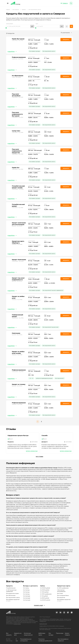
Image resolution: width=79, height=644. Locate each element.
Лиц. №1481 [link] (20, 244)
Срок (37, 24)
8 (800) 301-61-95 (43, 624)
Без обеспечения (11, 595)
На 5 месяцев (27, 596)
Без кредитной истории (12, 593)
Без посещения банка (63, 595)
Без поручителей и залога (13, 598)
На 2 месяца (26, 590)
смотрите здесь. (17, 624)
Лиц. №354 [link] (21, 189)
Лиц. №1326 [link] (21, 59)
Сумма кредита (10, 24)
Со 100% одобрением (46, 594)
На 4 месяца (26, 594)
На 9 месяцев (27, 600)
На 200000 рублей (45, 600)
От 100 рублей (44, 596)
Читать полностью (32, 451)
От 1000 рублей (44, 592)
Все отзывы (39, 456)
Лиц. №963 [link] (21, 40)
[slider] (20, 28)
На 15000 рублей (45, 598)
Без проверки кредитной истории (13, 600)
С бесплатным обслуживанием (61, 591)
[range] (20, 26)
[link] (57, 612)
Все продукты (16, 10)
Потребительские (11, 588)
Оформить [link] (66, 40)
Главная (8, 10)
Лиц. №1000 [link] (20, 226)
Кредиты (24, 10)
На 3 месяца (26, 592)
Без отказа (60, 593)
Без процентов (61, 598)
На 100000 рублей (45, 588)
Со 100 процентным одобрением (11, 591)
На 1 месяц (26, 588)
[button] (8, 3)
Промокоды (60, 633)
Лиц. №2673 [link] (18, 77)
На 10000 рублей (45, 590)
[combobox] (66, 33)
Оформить (66, 187)
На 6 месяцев (27, 598)
